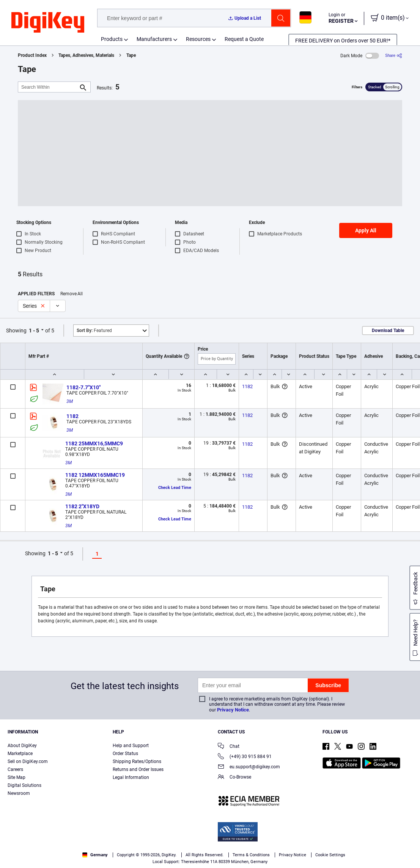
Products (112, 39)
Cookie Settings (330, 855)
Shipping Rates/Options (137, 761)
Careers (15, 769)
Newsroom (19, 793)
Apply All (366, 230)
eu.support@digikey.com (249, 767)
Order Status (125, 754)
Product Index (32, 55)
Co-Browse (234, 778)
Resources (198, 39)
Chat (229, 747)
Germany (95, 855)
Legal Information (131, 777)
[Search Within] (48, 87)
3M (70, 401)
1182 (247, 386)
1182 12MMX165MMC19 (95, 475)
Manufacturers (154, 39)
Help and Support (131, 746)
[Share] (394, 56)
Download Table (388, 331)
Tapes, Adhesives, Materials (86, 55)
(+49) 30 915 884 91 (245, 757)
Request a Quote (244, 39)
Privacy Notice (233, 710)
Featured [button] (94, 331)
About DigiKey (22, 746)
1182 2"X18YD (82, 506)
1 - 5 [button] (34, 331)
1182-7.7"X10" (83, 387)
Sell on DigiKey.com (28, 761)
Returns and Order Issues (138, 769)
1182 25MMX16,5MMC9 (94, 443)
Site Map (17, 777)
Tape (131, 55)
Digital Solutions (24, 785)
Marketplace (20, 754)
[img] (48, 23)
